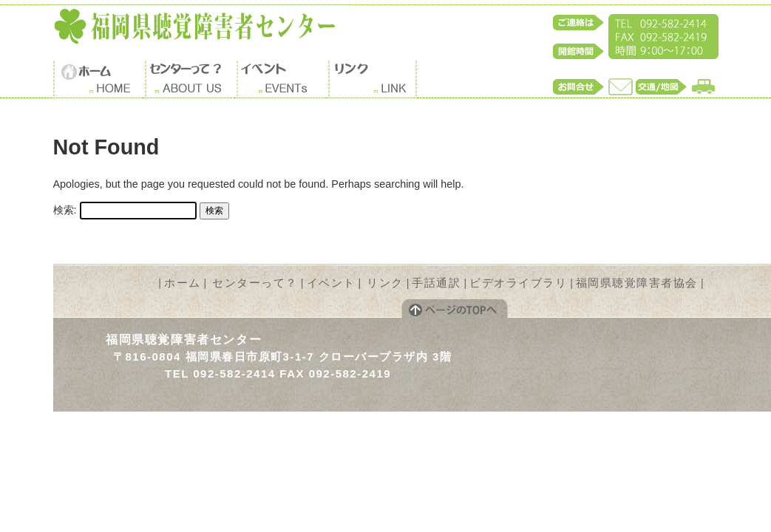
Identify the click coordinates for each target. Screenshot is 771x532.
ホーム (183, 283)
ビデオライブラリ (518, 283)
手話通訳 (436, 283)
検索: (65, 210)
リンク (385, 283)
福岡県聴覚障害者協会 (637, 283)
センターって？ (255, 283)
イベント (331, 283)
